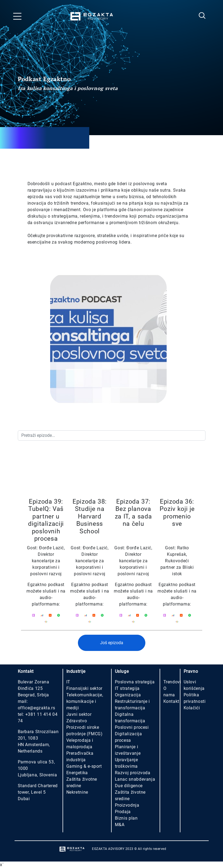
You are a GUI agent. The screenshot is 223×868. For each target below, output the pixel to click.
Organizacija (128, 695)
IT (68, 682)
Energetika (77, 773)
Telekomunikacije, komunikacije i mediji (85, 701)
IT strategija (127, 688)
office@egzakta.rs (37, 708)
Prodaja (123, 812)
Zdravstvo (77, 721)
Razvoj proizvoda (133, 773)
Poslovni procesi (132, 727)
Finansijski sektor (85, 688)
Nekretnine (77, 792)
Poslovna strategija (135, 682)
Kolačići (192, 708)
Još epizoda (112, 643)
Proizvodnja (127, 805)
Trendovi (172, 682)
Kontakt (171, 701)
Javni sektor (79, 714)
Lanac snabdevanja (135, 779)
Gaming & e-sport (84, 766)
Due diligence (129, 786)
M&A (120, 825)
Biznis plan (126, 818)
